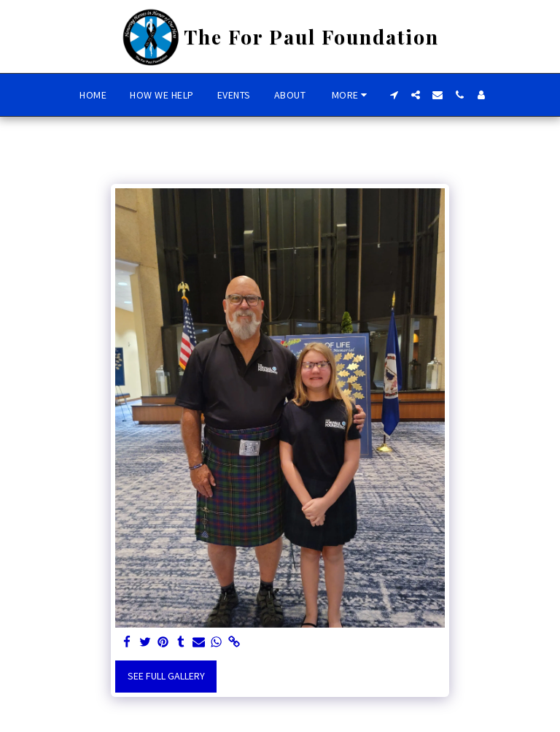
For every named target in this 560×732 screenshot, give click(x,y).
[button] (394, 95)
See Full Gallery (166, 676)
